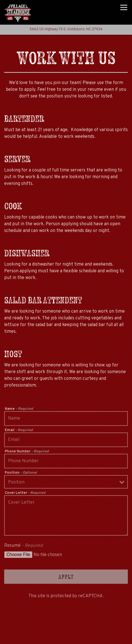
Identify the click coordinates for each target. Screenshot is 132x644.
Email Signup (66, 637)
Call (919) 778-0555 (66, 622)
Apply (66, 577)
